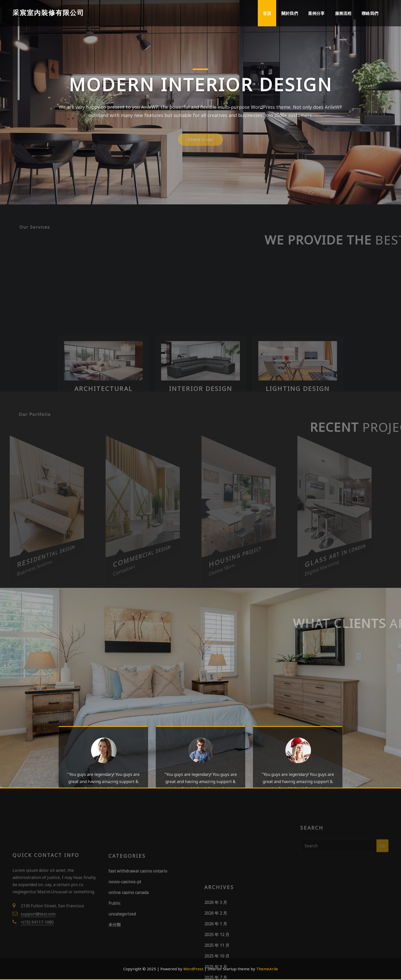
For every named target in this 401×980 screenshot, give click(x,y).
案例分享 (316, 13)
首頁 (267, 13)
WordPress (193, 969)
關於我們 (290, 13)
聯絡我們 (370, 13)
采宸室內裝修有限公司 (48, 13)
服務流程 (343, 13)
